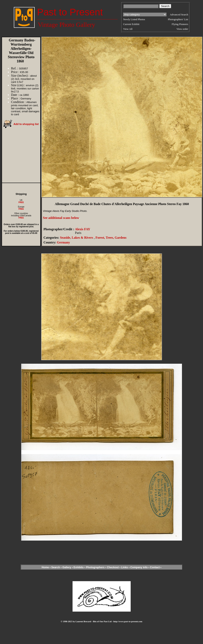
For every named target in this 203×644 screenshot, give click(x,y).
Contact (155, 567)
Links (124, 567)
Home (45, 567)
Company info (139, 567)
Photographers (95, 567)
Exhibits (79, 567)
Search (56, 567)
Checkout (113, 567)
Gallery (67, 567)
